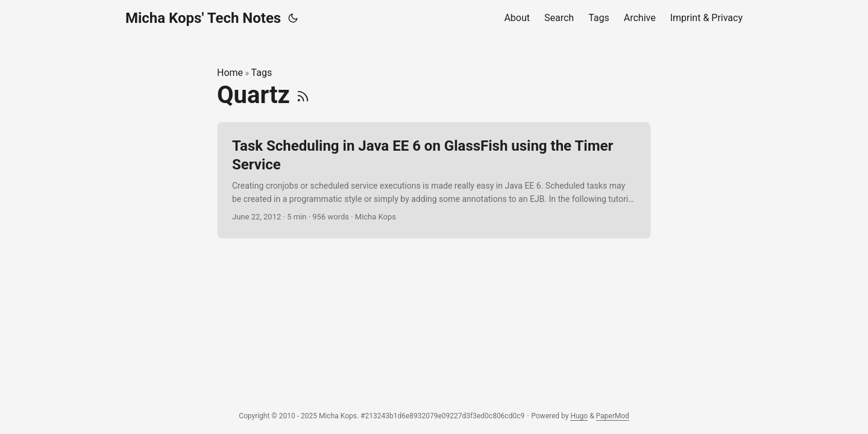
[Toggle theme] (293, 18)
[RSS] (303, 95)
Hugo (579, 416)
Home (230, 73)
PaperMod (613, 416)
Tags (262, 73)
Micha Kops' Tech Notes (203, 18)
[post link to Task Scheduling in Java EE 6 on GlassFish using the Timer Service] (434, 180)
